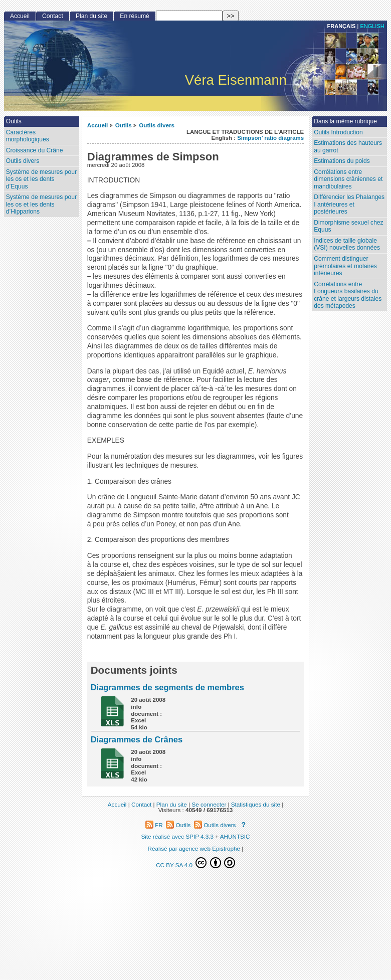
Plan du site (91, 16)
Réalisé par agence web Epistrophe (194, 848)
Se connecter (209, 804)
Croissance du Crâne (35, 150)
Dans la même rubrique (345, 121)
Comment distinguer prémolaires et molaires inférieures (345, 266)
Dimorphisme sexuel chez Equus (348, 226)
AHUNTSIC (235, 836)
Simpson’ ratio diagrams (270, 138)
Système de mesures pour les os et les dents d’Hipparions (41, 204)
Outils (124, 125)
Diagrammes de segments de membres (167, 687)
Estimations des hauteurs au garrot (348, 147)
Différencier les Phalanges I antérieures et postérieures (349, 204)
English (372, 26)
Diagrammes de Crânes (137, 739)
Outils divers (157, 125)
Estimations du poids (342, 161)
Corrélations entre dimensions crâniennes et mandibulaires (348, 179)
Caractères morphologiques (28, 136)
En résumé (134, 16)
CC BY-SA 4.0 (195, 863)
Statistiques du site (256, 804)
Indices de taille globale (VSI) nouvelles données (347, 244)
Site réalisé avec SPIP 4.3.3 (177, 836)
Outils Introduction (338, 132)
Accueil (98, 125)
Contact (53, 16)
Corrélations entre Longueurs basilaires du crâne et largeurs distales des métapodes (348, 295)
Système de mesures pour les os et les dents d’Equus (41, 179)
